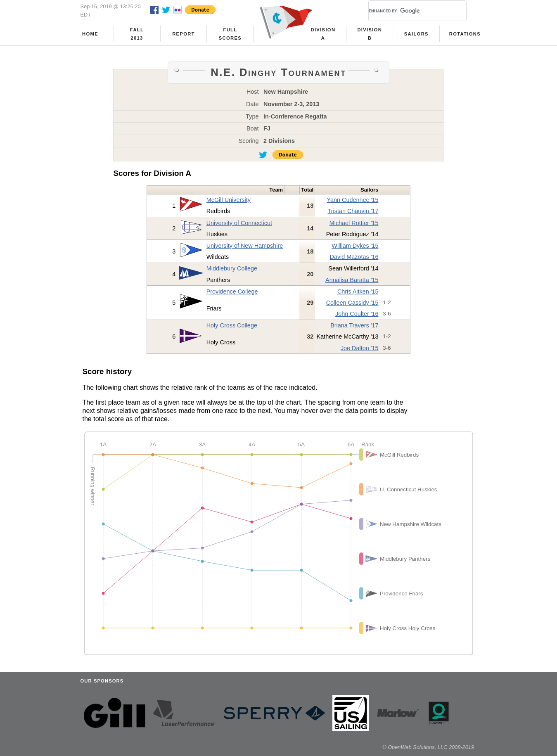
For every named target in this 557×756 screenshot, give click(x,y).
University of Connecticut (239, 223)
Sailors (416, 34)
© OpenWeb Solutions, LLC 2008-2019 (428, 747)
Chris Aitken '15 (358, 291)
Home (90, 34)
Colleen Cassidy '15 (352, 303)
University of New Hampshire (245, 246)
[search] (408, 11)
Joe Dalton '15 (360, 348)
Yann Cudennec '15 (353, 200)
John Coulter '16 (357, 314)
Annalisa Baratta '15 (352, 280)
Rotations (465, 34)
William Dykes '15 (355, 246)
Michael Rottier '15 (354, 223)
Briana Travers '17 (354, 325)
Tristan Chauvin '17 (353, 211)
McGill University (229, 200)
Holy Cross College (232, 325)
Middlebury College (232, 268)
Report (184, 34)
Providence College (232, 291)
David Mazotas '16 (354, 257)
